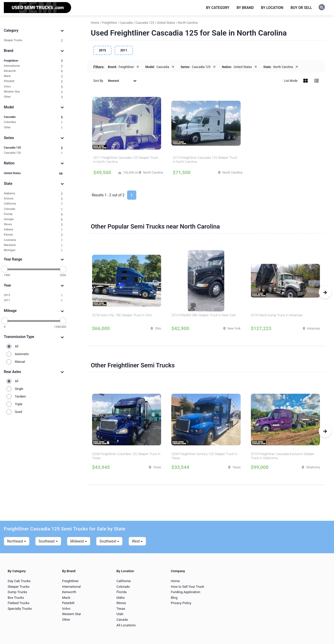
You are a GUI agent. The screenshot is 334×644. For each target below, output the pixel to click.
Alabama (33, 194)
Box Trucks (16, 598)
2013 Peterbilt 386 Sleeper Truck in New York (203, 315)
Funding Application (186, 592)
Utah (120, 614)
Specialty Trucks (20, 609)
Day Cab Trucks (19, 581)
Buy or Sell (301, 8)
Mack (33, 76)
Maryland (33, 245)
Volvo (33, 87)
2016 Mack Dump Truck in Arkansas (277, 315)
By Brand (245, 8)
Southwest (109, 541)
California (33, 204)
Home (175, 581)
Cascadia (33, 117)
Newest (122, 81)
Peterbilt (33, 81)
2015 (33, 295)
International (33, 66)
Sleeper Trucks (33, 41)
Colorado (33, 209)
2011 (33, 301)
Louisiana (33, 240)
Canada (122, 620)
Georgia (33, 219)
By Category (218, 8)
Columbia (33, 122)
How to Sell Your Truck (187, 587)
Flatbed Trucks (19, 603)
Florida (33, 214)
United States (33, 173)
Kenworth (33, 71)
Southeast (48, 541)
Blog (174, 598)
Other (33, 97)
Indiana (33, 230)
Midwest (79, 541)
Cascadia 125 (33, 148)
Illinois (33, 225)
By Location (272, 8)
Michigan (33, 250)
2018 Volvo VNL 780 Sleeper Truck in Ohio (122, 315)
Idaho (121, 598)
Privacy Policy (181, 603)
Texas (121, 609)
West (137, 541)
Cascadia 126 (33, 153)
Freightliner (33, 61)
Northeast (17, 541)
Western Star (33, 92)
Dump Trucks (17, 592)
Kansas (33, 235)
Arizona (33, 199)
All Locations (126, 625)
